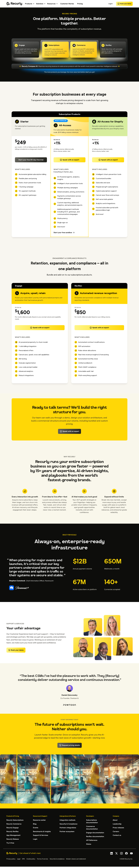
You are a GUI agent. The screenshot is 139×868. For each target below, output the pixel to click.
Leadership (117, 824)
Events (36, 828)
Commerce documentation (92, 828)
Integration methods (67, 820)
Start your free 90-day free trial (31, 160)
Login (35, 839)
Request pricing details (70, 745)
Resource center (39, 820)
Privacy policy (11, 859)
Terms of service (42, 859)
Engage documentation (95, 833)
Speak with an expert (69, 160)
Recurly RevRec (13, 831)
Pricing (80, 4)
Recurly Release (13, 839)
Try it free (10, 843)
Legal (19, 859)
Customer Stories (67, 4)
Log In (111, 4)
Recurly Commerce (14, 824)
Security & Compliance (68, 824)
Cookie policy (31, 859)
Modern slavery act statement (76, 859)
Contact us (117, 835)
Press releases (118, 828)
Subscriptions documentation (92, 821)
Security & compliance (57, 859)
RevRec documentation (95, 836)
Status (89, 844)
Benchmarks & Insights (42, 831)
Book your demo (124, 4)
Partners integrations (68, 828)
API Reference (92, 840)
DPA (23, 859)
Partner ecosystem (67, 831)
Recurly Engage (13, 828)
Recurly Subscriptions (15, 820)
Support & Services (41, 835)
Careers (116, 831)
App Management (13, 835)
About (115, 820)
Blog (35, 824)
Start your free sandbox (64, 233)
